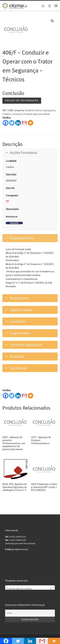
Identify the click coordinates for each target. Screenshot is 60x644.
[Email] (30, 613)
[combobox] (30, 588)
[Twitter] (12, 396)
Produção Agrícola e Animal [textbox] (29, 589)
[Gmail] (24, 396)
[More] (30, 396)
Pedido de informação (22, 100)
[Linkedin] (18, 396)
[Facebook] (6, 396)
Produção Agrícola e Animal (36, 114)
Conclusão (17, 114)
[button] (52, 21)
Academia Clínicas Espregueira (40, 110)
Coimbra (6, 114)
